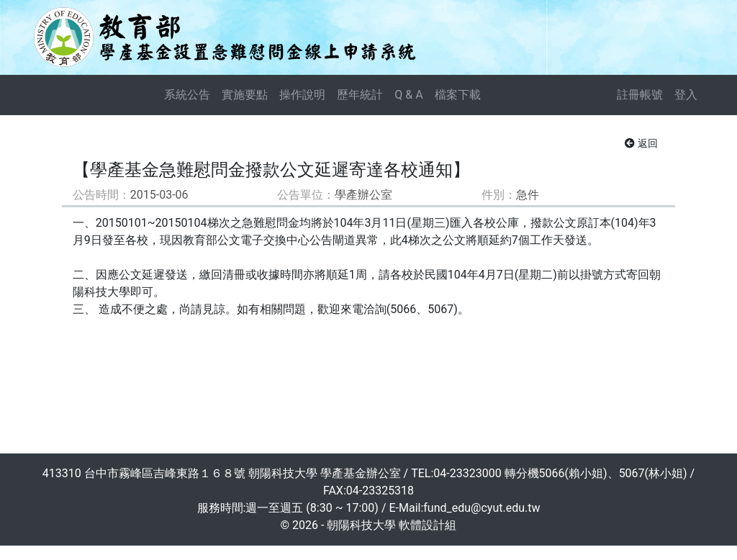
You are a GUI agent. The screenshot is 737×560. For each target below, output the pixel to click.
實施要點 (245, 95)
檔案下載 (458, 95)
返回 (641, 143)
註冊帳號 (640, 95)
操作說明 (302, 95)
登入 (686, 95)
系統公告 (187, 95)
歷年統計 (360, 95)
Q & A (408, 95)
